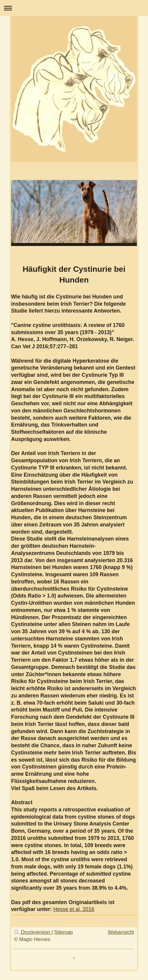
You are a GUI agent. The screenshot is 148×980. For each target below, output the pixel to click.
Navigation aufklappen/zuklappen (74, 8)
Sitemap (64, 932)
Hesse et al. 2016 (74, 909)
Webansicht (121, 932)
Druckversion (33, 932)
